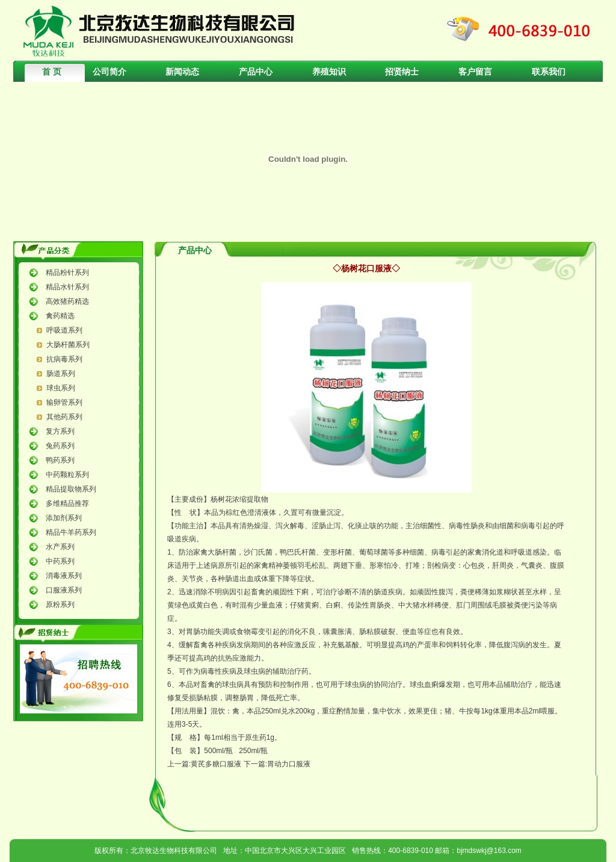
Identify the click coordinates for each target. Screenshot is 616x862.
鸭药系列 (60, 460)
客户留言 (475, 72)
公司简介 (109, 72)
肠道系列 (61, 374)
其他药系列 (64, 417)
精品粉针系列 (67, 272)
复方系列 (60, 431)
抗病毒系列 (64, 359)
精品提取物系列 (71, 489)
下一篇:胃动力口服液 (277, 764)
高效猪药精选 (67, 301)
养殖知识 (329, 72)
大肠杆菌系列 (68, 345)
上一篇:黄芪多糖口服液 (204, 764)
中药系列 (60, 561)
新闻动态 (182, 72)
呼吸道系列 (64, 330)
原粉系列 (60, 605)
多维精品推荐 (67, 503)
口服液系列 (64, 590)
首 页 (52, 72)
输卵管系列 (64, 402)
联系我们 (549, 72)
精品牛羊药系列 (71, 532)
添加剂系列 (64, 518)
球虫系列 (61, 388)
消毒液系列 (64, 576)
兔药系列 (60, 446)
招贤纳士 (402, 72)
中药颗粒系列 (67, 475)
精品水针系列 (67, 287)
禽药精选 (60, 316)
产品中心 (256, 72)
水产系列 (60, 547)
